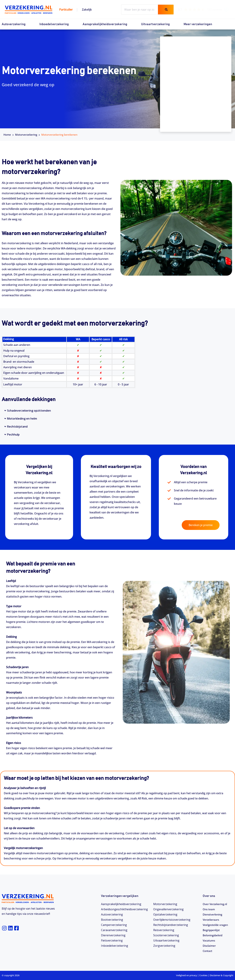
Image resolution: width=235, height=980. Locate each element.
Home (7, 135)
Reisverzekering (164, 930)
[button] (117, 411)
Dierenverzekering (113, 935)
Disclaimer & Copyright (221, 975)
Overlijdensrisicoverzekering (172, 920)
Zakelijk (87, 10)
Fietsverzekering (112, 940)
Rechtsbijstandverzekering (171, 925)
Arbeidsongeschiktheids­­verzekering (124, 909)
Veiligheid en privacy (186, 975)
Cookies (203, 975)
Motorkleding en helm (22, 419)
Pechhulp (13, 434)
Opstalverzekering (165, 914)
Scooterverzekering (166, 935)
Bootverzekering (112, 920)
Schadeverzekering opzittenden (29, 411)
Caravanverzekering (114, 930)
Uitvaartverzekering (155, 24)
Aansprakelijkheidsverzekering (105, 24)
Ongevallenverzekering (168, 909)
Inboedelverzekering (54, 24)
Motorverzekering (26, 135)
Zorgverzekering (164, 946)
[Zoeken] (166, 10)
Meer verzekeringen (198, 24)
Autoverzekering (14, 24)
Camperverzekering (114, 925)
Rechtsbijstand (17, 427)
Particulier (66, 10)
